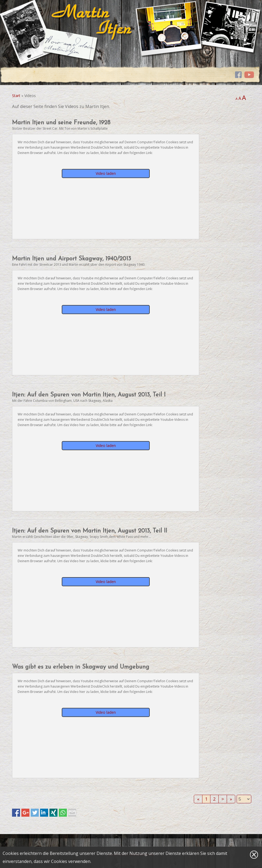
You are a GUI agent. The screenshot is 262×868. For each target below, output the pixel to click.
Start (16, 96)
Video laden (106, 173)
